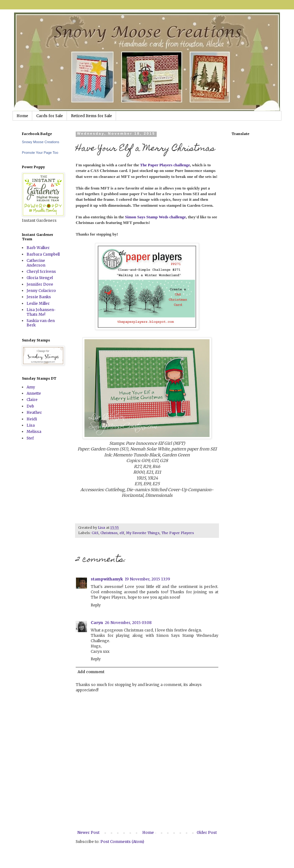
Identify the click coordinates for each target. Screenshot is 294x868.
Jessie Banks (39, 297)
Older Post (207, 832)
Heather (34, 412)
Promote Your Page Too (40, 153)
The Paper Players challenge (165, 165)
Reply (96, 605)
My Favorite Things (143, 533)
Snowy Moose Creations (41, 142)
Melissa (34, 431)
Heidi (32, 419)
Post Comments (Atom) (122, 842)
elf (122, 533)
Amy (31, 387)
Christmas (109, 533)
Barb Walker (38, 248)
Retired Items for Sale (91, 116)
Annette (34, 393)
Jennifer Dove (40, 284)
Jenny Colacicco (41, 291)
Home (22, 116)
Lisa (31, 425)
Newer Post (88, 832)
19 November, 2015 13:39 (147, 579)
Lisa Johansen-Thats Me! (41, 312)
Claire (32, 400)
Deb (30, 406)
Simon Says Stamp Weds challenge (156, 217)
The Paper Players (178, 533)
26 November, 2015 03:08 (128, 623)
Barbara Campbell (43, 254)
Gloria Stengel (40, 278)
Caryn (97, 623)
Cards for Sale (50, 116)
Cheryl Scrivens (41, 271)
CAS (95, 533)
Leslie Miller (38, 303)
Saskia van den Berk (41, 323)
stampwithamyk (107, 579)
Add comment (91, 672)
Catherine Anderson (36, 263)
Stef (30, 438)
